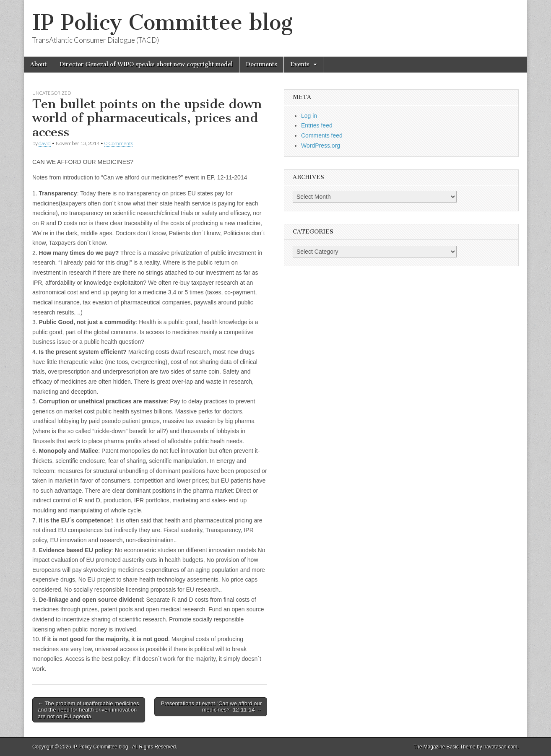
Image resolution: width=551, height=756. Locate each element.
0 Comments (119, 143)
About (38, 64)
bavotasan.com (500, 747)
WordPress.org (321, 145)
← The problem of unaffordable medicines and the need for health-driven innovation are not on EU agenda (88, 710)
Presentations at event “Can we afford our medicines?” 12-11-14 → (211, 707)
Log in (309, 116)
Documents (261, 64)
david (45, 143)
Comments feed (322, 135)
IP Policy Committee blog (162, 22)
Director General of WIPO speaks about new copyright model (146, 64)
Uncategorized (52, 93)
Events (300, 64)
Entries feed (317, 125)
